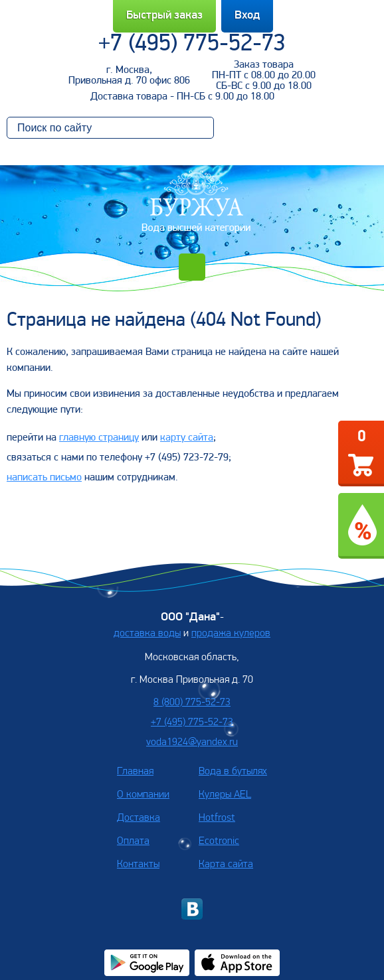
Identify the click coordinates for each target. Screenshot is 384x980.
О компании (143, 795)
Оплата (133, 841)
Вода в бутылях (233, 772)
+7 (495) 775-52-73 (192, 44)
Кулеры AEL (225, 795)
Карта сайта (226, 865)
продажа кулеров (231, 634)
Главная (135, 772)
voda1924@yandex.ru (192, 742)
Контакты (138, 865)
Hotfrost (217, 818)
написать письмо (44, 478)
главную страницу (99, 438)
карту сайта (187, 438)
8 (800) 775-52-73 (192, 703)
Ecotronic (219, 841)
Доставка (139, 818)
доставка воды (147, 634)
